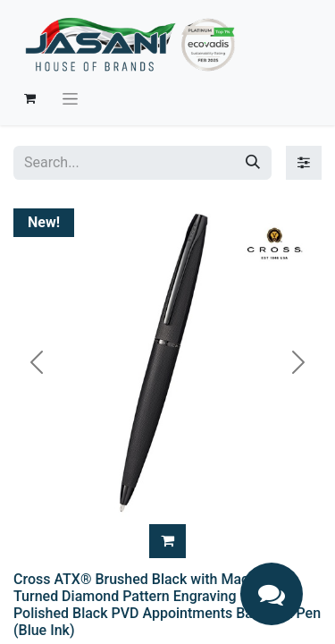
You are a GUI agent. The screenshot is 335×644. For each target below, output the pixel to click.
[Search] (253, 163)
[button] (167, 541)
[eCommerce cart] (29, 98)
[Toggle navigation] (70, 98)
